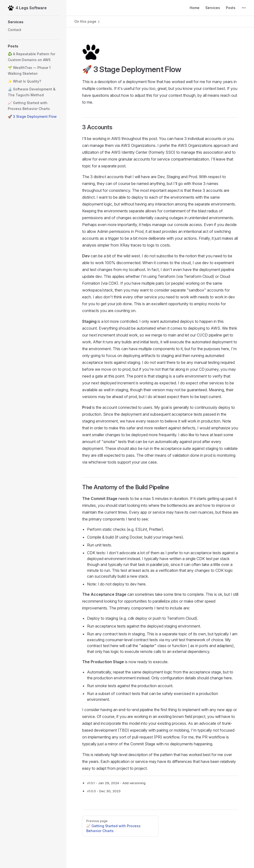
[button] (33, 22)
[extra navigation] (244, 8)
